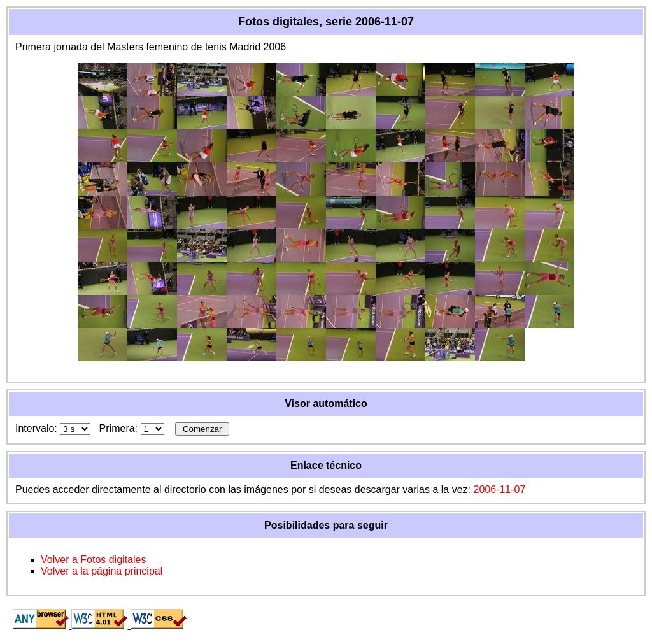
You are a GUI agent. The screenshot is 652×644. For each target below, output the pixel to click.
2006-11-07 (499, 490)
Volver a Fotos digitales (93, 560)
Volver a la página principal (102, 571)
